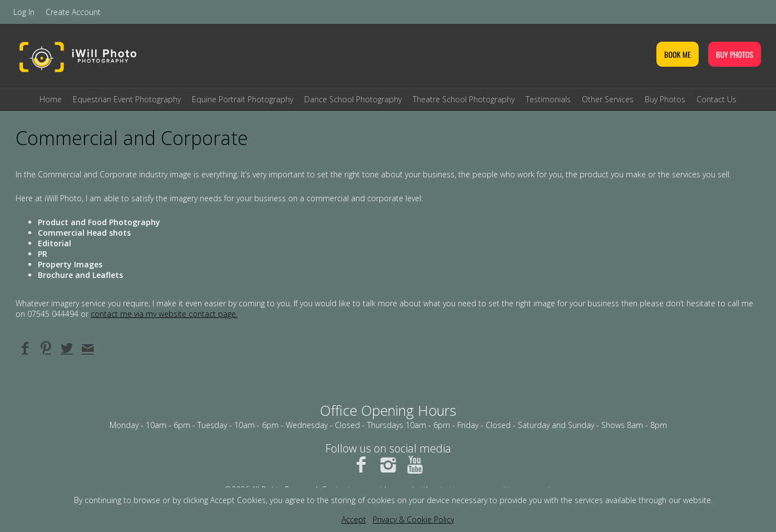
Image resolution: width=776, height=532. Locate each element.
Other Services (608, 99)
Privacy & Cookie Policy (413, 519)
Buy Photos (665, 99)
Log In (24, 12)
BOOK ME (678, 54)
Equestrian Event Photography (127, 99)
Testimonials (548, 99)
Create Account (73, 12)
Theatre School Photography (464, 99)
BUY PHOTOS (735, 54)
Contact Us (716, 99)
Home (51, 99)
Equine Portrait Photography (243, 99)
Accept (354, 519)
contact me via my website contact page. (164, 314)
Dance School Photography (353, 99)
